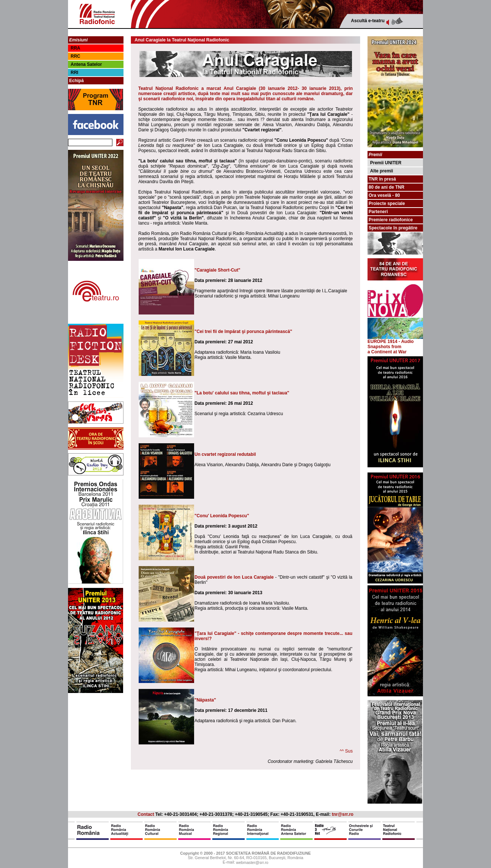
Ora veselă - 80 (384, 195)
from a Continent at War (387, 349)
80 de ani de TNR (387, 187)
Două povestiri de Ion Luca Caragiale (234, 577)
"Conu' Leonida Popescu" (222, 516)
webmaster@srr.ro (252, 863)
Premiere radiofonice (391, 220)
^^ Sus (346, 751)
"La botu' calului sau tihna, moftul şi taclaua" (242, 393)
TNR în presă (382, 179)
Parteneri (378, 212)
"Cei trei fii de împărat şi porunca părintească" (243, 332)
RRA (75, 48)
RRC (75, 56)
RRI (75, 73)
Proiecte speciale (387, 203)
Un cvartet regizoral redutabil (225, 454)
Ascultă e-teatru (368, 21)
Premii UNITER (386, 163)
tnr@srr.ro (343, 814)
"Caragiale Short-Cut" (217, 270)
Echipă (76, 81)
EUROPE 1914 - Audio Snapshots (395, 342)
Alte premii (382, 171)
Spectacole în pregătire (393, 228)
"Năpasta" (205, 700)
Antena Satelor (86, 64)
